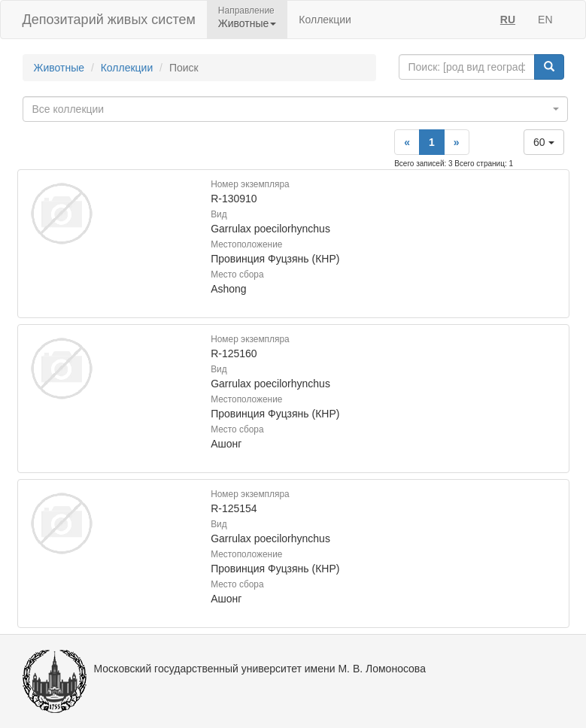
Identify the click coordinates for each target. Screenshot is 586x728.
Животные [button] (247, 23)
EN (545, 20)
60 (543, 142)
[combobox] (295, 109)
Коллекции (325, 20)
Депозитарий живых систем (109, 20)
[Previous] (407, 142)
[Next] (457, 142)
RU (508, 20)
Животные (59, 68)
